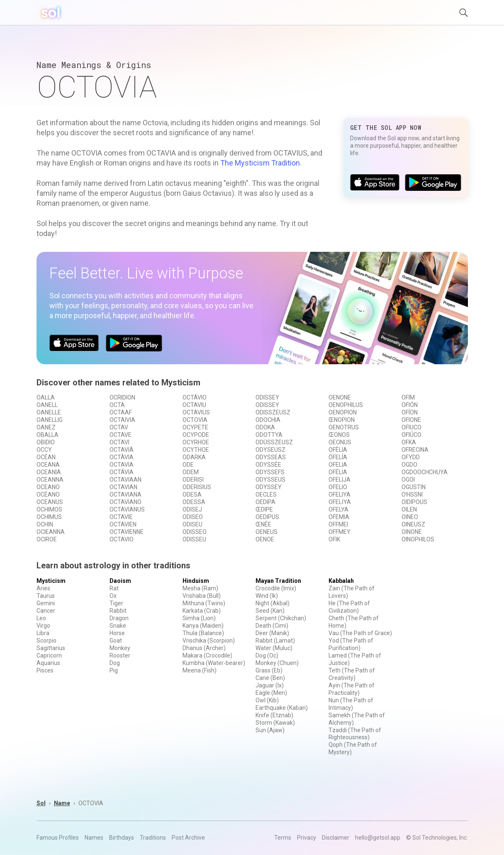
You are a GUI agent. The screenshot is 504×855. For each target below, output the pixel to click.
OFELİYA (340, 502)
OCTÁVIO (195, 397)
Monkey (120, 648)
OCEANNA (50, 480)
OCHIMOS (49, 509)
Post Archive (188, 838)
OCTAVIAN (123, 487)
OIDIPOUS (414, 502)
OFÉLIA (338, 472)
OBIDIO (46, 442)
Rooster (120, 655)
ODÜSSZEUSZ (274, 442)
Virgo (43, 626)
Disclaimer (336, 838)
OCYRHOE (196, 442)
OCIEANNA (51, 532)
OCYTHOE (196, 450)
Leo (41, 618)
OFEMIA (339, 517)
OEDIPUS (267, 517)
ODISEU (192, 524)
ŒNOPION (342, 420)
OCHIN (45, 524)
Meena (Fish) (200, 670)
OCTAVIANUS (127, 509)
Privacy (307, 838)
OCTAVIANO (125, 502)
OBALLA (47, 435)
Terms (283, 838)
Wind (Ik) (267, 596)
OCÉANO (48, 494)
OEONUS (340, 442)
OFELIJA (340, 480)
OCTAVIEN (123, 524)
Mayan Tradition (278, 581)
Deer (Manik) (272, 633)
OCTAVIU (194, 405)
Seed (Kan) (270, 611)
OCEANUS (50, 502)
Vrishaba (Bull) (202, 596)
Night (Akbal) (273, 603)
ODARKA (194, 457)
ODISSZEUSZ (273, 412)
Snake (118, 626)
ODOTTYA (269, 435)
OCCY (44, 450)
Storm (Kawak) (275, 723)
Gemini (46, 603)
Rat (114, 588)
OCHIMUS (49, 517)
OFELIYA (340, 494)
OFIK (334, 539)
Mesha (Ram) (200, 588)
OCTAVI (119, 442)
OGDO (409, 465)
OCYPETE (195, 427)
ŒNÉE (263, 524)
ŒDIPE (264, 509)
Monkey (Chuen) (277, 663)
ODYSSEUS (270, 480)
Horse (117, 633)
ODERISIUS (197, 487)
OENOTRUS (344, 427)
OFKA (409, 442)
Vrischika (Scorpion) (209, 641)
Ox (113, 596)
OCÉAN (46, 457)
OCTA (117, 405)
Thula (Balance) (203, 633)
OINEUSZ (413, 524)
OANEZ (46, 427)
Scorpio (46, 641)
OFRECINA (415, 450)
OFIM (408, 397)
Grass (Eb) (269, 670)
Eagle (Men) (271, 693)
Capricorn (49, 655)
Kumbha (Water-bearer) (214, 663)
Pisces (45, 670)
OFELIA (338, 465)
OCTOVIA (195, 420)
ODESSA (194, 502)
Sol (41, 803)
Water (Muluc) (274, 648)
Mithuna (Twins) (204, 603)
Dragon (119, 618)
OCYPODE (196, 435)
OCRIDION (122, 397)
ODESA (192, 494)
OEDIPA (265, 502)
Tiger (116, 603)
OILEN (409, 509)
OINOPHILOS (418, 539)
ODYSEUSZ (270, 450)
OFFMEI (338, 524)
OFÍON (410, 412)
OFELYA (338, 509)
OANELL (47, 405)
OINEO (410, 517)
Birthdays (122, 838)
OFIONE (411, 420)
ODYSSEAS (271, 457)
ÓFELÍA (338, 457)
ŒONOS (339, 435)
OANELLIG (50, 420)
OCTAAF (121, 412)
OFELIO (338, 487)
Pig (114, 670)
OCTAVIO (122, 539)
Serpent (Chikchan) (281, 618)
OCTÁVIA (122, 472)
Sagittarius (51, 648)
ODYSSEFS (270, 472)
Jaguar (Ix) (270, 685)
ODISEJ (192, 509)
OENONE (340, 397)
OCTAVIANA (125, 494)
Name (62, 803)
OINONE (412, 532)
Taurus (46, 596)
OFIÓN (410, 405)
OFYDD (411, 457)
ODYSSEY (269, 487)
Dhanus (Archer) (204, 648)
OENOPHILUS (346, 405)
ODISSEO (195, 532)
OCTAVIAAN (125, 480)
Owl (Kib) (267, 700)
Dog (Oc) (267, 655)
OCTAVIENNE (127, 532)
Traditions (153, 838)
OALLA (46, 397)
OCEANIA (49, 472)
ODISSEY (267, 397)
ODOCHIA (268, 420)
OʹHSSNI (412, 494)
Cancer (46, 611)
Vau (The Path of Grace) (360, 633)
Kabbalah (341, 581)
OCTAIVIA (122, 420)
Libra (43, 633)
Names (94, 838)
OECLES (266, 494)
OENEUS (267, 532)
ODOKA (265, 427)
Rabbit (118, 611)
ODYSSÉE (268, 465)
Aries (43, 588)
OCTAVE (121, 435)
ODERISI (193, 480)
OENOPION (343, 412)
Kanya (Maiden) (203, 626)
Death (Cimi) (272, 626)
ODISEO (193, 517)
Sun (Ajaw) (270, 730)
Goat (116, 641)
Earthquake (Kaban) (282, 708)
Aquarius (48, 663)
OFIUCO (411, 427)
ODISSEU (194, 539)
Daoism (120, 581)
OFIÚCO (411, 435)
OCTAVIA (122, 465)
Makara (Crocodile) (207, 655)
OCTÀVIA (122, 457)
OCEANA (48, 465)
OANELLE (49, 412)
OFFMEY (340, 532)
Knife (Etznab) (274, 715)
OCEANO (48, 487)
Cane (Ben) (270, 678)
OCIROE (47, 539)
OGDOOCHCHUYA (425, 472)
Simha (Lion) (199, 618)
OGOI (408, 480)
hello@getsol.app (378, 838)
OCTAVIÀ (122, 450)
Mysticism (51, 581)
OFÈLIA (338, 450)
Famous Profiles (58, 838)
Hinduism (196, 581)
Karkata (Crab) (202, 611)
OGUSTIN (414, 487)
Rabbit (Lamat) (275, 641)
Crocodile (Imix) (276, 588)
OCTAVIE (121, 517)
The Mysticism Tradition (260, 163)
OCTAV (119, 427)
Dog (115, 663)
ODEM (191, 472)
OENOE (265, 539)
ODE (188, 465)
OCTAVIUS (196, 412)
